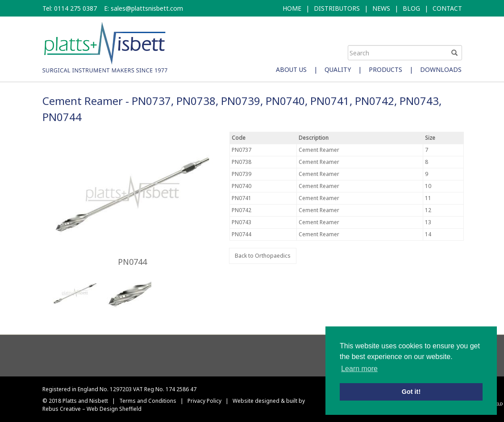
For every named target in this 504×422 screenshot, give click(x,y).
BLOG (411, 8)
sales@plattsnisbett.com (147, 8)
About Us (291, 69)
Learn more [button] (359, 369)
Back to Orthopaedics (263, 256)
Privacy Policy (204, 401)
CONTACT (447, 8)
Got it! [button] (411, 392)
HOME (292, 8)
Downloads (441, 69)
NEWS (381, 8)
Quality (338, 69)
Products (385, 69)
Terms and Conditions (148, 401)
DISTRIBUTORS (337, 8)
